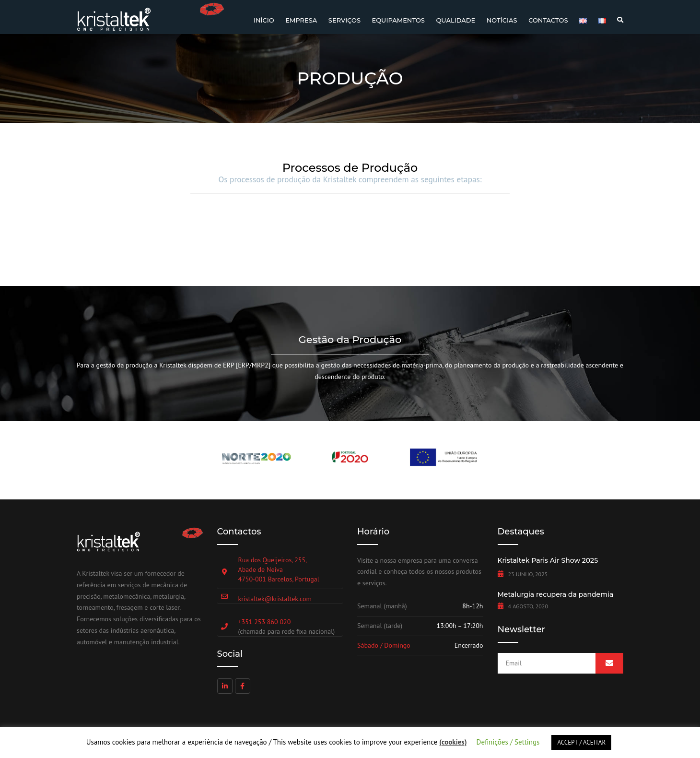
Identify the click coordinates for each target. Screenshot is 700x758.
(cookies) (453, 742)
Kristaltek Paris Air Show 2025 (548, 560)
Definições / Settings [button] (508, 742)
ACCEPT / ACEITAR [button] (581, 742)
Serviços (344, 20)
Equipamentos (398, 20)
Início (264, 20)
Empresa (301, 20)
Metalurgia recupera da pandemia (556, 594)
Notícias (502, 20)
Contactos (548, 20)
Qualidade (455, 20)
